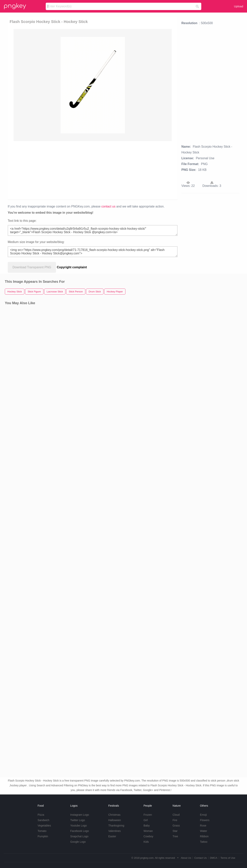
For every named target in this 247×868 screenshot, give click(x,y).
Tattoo (204, 842)
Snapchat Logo (79, 836)
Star (175, 831)
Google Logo (78, 842)
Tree (175, 836)
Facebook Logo (80, 831)
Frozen (148, 815)
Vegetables (44, 826)
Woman (148, 831)
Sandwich (44, 820)
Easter (112, 836)
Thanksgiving (116, 826)
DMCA (214, 858)
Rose (203, 826)
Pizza (41, 815)
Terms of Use (228, 858)
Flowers (205, 820)
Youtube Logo (79, 826)
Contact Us (200, 858)
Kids (146, 842)
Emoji (203, 815)
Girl (146, 820)
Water (203, 831)
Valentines (114, 831)
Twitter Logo (78, 820)
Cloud (176, 815)
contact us (108, 206)
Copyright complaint (72, 267)
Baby (147, 826)
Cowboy (148, 836)
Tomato (42, 831)
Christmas (114, 815)
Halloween (115, 820)
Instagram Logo (80, 815)
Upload (239, 6)
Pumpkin (43, 836)
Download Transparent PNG (32, 267)
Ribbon (204, 836)
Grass (176, 826)
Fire (175, 820)
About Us (186, 858)
